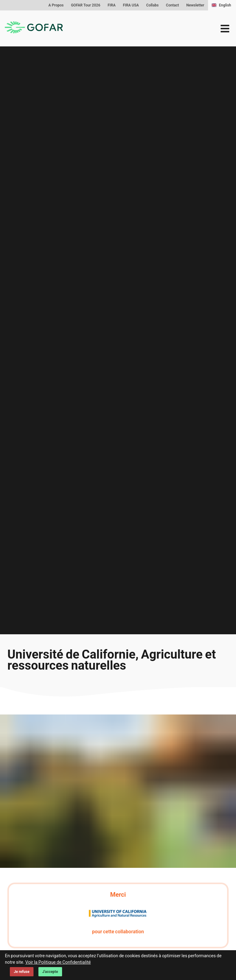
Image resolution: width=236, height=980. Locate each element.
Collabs (152, 5)
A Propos (56, 5)
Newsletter (195, 5)
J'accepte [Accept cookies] (50, 972)
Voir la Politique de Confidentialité (58, 962)
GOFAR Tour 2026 (86, 5)
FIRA (112, 5)
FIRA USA (131, 5)
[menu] (225, 29)
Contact (172, 5)
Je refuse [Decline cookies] (22, 972)
